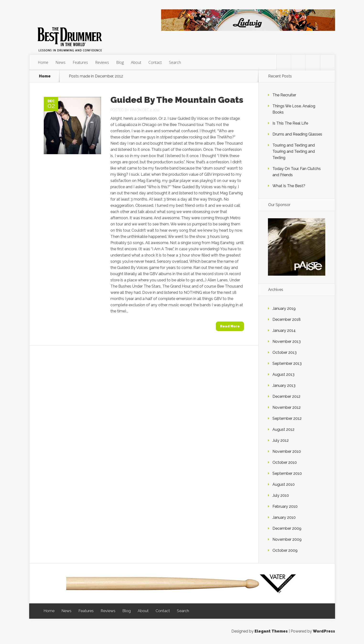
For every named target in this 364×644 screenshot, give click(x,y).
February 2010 (285, 506)
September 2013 (287, 363)
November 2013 (287, 341)
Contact (155, 62)
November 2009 (287, 539)
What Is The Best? (289, 186)
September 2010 (287, 473)
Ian (133, 110)
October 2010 (285, 462)
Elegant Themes (271, 631)
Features (80, 62)
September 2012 (287, 418)
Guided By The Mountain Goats (177, 100)
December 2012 (286, 396)
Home (43, 62)
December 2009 (287, 528)
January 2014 (284, 330)
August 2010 (284, 484)
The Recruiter (284, 95)
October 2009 (285, 550)
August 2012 (283, 429)
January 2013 (284, 385)
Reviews (102, 62)
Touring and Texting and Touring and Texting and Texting (294, 151)
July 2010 (281, 495)
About (136, 62)
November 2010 (287, 451)
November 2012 (287, 407)
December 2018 (287, 319)
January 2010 (284, 517)
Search (175, 62)
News (60, 62)
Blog (120, 62)
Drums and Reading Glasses (297, 134)
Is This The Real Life (290, 123)
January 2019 (284, 308)
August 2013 (283, 374)
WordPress (324, 631)
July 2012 (281, 440)
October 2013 (285, 352)
